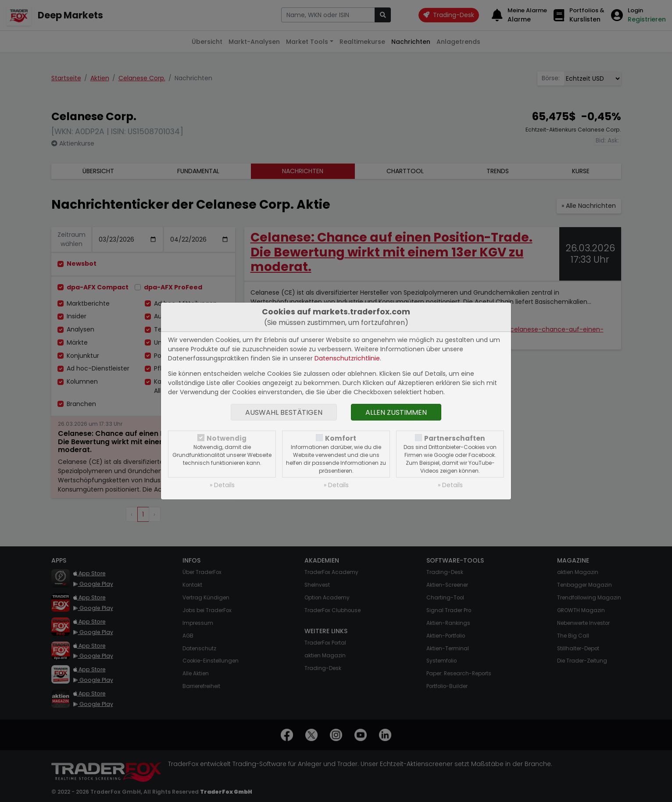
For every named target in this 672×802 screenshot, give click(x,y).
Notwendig (227, 438)
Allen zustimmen (396, 412)
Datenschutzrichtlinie (347, 358)
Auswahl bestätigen (284, 412)
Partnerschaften (455, 438)
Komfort (341, 438)
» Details (222, 485)
